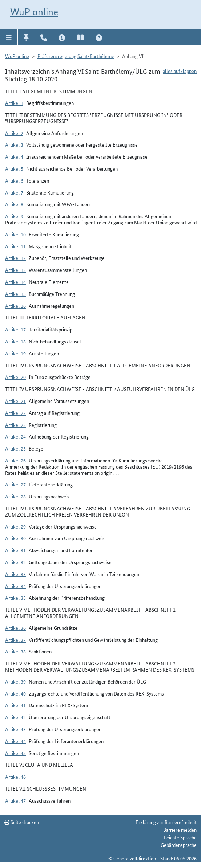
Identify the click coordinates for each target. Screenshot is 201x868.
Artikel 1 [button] (14, 103)
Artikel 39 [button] (15, 681)
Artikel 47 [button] (15, 800)
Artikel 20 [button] (15, 377)
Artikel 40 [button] (15, 693)
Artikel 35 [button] (15, 598)
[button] (9, 37)
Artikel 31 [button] (15, 550)
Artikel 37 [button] (15, 640)
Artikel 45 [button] (15, 753)
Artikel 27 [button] (15, 484)
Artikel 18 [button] (15, 341)
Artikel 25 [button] (15, 448)
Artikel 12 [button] (15, 258)
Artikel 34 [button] (15, 586)
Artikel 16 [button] (15, 306)
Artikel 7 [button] (14, 192)
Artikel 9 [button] (14, 216)
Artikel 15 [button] (15, 294)
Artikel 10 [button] (15, 234)
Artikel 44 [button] (15, 741)
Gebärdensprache (179, 845)
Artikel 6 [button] (14, 180)
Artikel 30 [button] (15, 538)
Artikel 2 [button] (14, 133)
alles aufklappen (180, 71)
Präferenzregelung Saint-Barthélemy (76, 56)
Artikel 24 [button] (15, 436)
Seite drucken (22, 822)
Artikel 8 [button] (14, 204)
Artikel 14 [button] (15, 282)
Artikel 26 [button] (15, 460)
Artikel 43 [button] (15, 729)
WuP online (34, 12)
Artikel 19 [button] (15, 353)
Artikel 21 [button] (15, 401)
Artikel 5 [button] (14, 168)
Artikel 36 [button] (15, 628)
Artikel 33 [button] (15, 574)
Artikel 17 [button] (15, 329)
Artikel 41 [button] (15, 705)
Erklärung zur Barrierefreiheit (166, 822)
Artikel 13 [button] (15, 270)
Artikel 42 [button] (15, 717)
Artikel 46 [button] (15, 777)
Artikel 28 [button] (15, 496)
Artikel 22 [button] (15, 413)
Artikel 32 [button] (15, 562)
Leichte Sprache (180, 837)
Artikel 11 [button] (15, 246)
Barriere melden (180, 830)
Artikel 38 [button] (15, 651)
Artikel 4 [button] (14, 156)
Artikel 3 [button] (14, 144)
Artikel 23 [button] (15, 425)
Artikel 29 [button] (15, 526)
